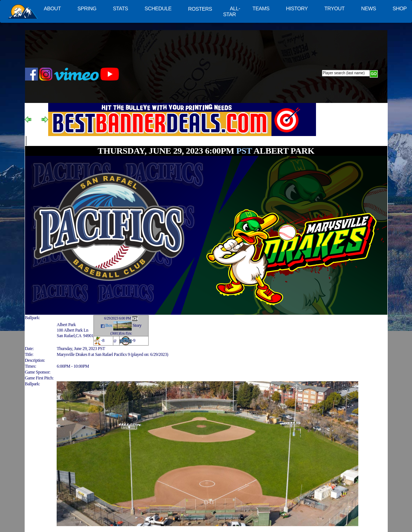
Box (109, 325)
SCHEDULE (158, 8)
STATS (120, 8)
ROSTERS (200, 9)
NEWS (369, 8)
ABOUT (52, 8)
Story (137, 325)
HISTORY (297, 8)
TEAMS (261, 8)
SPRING (87, 8)
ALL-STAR (231, 11)
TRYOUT (335, 8)
